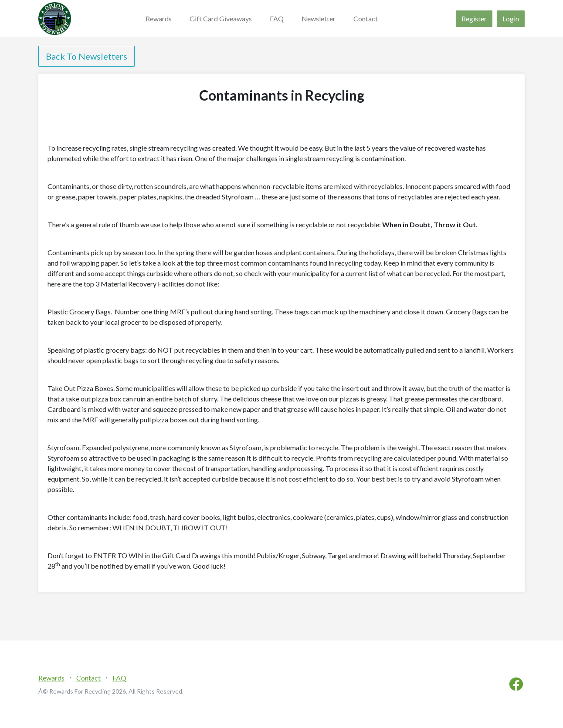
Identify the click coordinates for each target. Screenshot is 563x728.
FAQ (277, 19)
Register (474, 19)
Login (511, 19)
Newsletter (319, 19)
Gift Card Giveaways (221, 19)
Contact (366, 19)
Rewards (159, 19)
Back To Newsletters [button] (86, 56)
